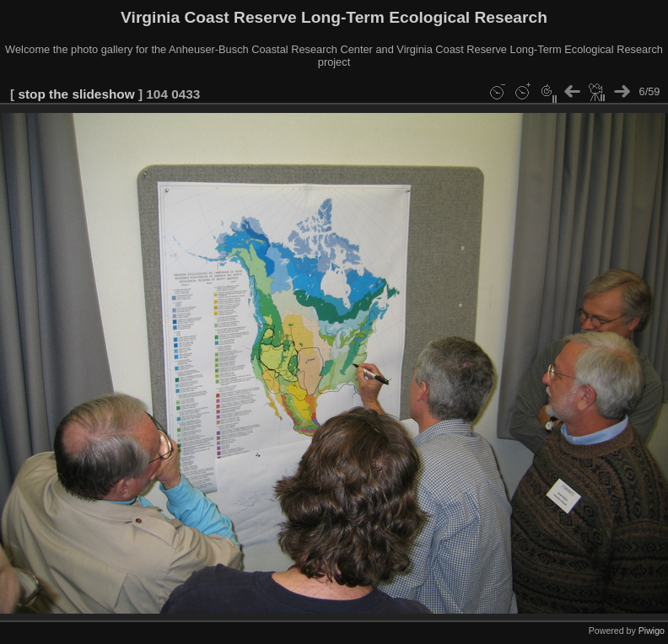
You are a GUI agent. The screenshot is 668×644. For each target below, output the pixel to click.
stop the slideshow (76, 94)
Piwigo (652, 631)
